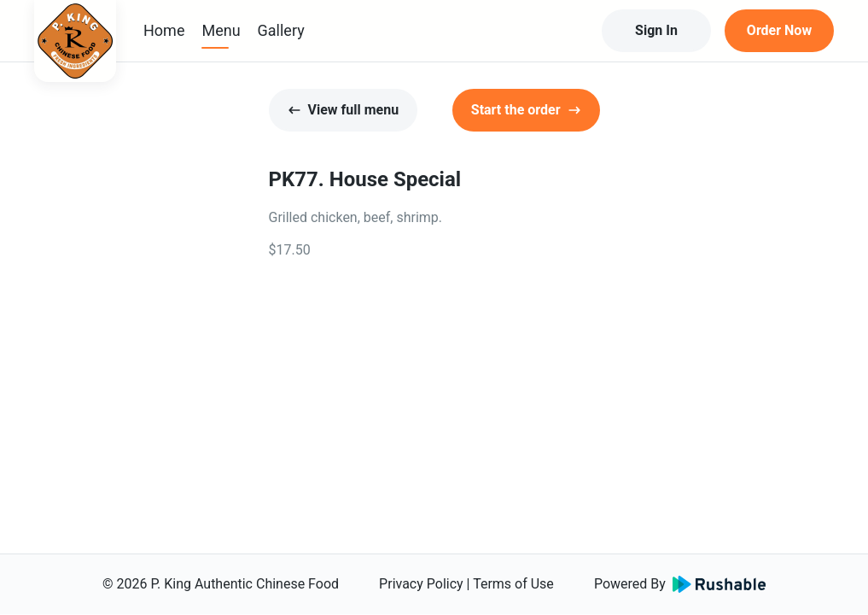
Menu (221, 30)
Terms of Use (513, 584)
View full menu (344, 110)
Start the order (526, 110)
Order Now (779, 30)
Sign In (656, 30)
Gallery (281, 30)
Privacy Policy (421, 584)
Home (164, 30)
